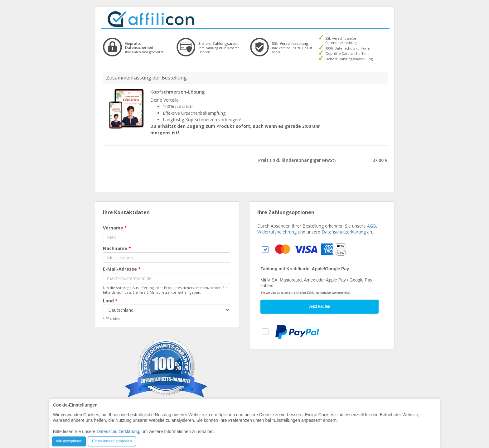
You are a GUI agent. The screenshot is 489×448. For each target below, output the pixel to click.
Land (110, 301)
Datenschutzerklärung (344, 232)
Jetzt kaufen (320, 306)
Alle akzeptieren (69, 441)
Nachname (117, 248)
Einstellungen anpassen (112, 441)
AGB (372, 226)
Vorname (115, 228)
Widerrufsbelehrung (277, 232)
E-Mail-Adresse (122, 269)
